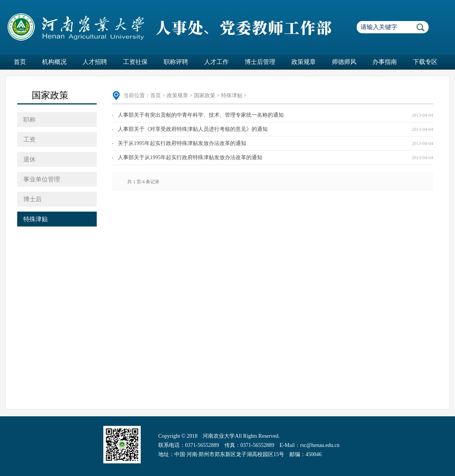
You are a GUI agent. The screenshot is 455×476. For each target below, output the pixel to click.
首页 (20, 62)
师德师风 (344, 62)
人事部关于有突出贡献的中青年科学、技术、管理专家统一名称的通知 (201, 115)
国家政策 (205, 95)
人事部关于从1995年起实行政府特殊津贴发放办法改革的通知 (190, 157)
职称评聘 (176, 62)
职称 (29, 120)
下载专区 (425, 62)
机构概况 (54, 62)
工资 (29, 139)
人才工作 (216, 62)
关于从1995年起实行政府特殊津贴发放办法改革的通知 (182, 143)
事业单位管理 (42, 179)
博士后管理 (260, 62)
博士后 (32, 199)
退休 (29, 159)
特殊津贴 (36, 219)
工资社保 (135, 62)
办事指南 (385, 62)
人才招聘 (95, 62)
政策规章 (304, 62)
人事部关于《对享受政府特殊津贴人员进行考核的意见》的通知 (193, 129)
